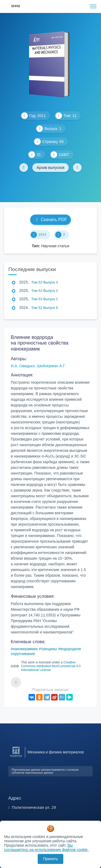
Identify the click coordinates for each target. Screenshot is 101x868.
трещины (49, 649)
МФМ (16, 6)
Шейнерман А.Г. (51, 366)
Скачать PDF (50, 220)
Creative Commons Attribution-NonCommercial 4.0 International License (51, 666)
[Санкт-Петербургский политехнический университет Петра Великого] (16, 757)
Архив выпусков (51, 168)
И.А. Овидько (23, 366)
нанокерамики (25, 649)
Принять (50, 859)
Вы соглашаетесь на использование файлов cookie (46, 847)
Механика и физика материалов (56, 752)
